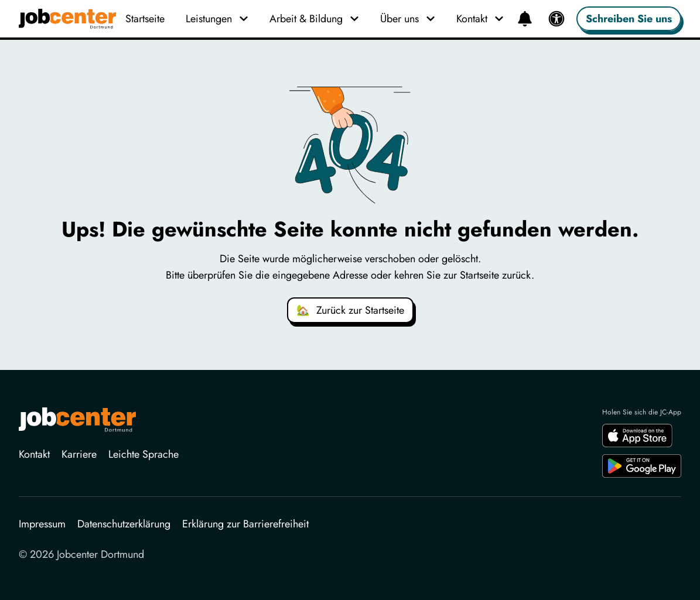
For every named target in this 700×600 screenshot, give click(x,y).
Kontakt (34, 454)
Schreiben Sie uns (629, 19)
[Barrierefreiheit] (556, 19)
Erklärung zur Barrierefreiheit (245, 524)
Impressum (42, 524)
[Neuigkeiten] (525, 19)
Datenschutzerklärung (124, 524)
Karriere (79, 454)
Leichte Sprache (144, 454)
